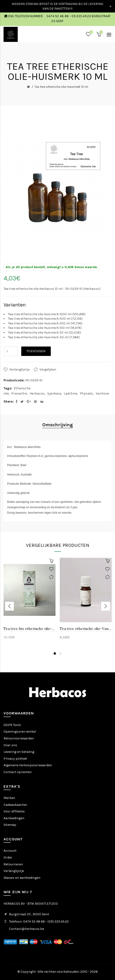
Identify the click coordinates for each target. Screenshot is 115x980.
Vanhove (102, 393)
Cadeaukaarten (15, 805)
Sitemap (10, 825)
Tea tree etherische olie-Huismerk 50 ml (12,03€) (45, 333)
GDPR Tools (12, 725)
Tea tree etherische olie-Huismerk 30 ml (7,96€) (44, 337)
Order (8, 857)
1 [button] (55, 653)
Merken (9, 798)
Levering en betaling (19, 752)
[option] (30, 601)
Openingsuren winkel (20, 732)
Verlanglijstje (19, 369)
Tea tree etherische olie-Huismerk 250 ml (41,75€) (45, 323)
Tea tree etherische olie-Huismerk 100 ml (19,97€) (45, 328)
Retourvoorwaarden (19, 738)
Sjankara (54, 393)
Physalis (86, 393)
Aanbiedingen (14, 818)
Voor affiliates (14, 811)
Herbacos (37, 393)
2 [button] (60, 653)
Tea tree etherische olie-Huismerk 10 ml (61, 87)
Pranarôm (19, 393)
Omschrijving (58, 425)
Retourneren (13, 864)
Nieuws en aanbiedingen (22, 878)
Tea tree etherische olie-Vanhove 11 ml (86, 629)
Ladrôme (70, 393)
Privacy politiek (15, 759)
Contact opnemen (18, 772)
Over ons (10, 745)
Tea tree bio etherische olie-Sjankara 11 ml (30, 629)
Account (10, 851)
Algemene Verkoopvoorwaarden (28, 765)
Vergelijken (48, 369)
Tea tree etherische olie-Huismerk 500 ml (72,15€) (45, 319)
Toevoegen (36, 351)
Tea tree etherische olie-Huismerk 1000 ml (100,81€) (47, 314)
